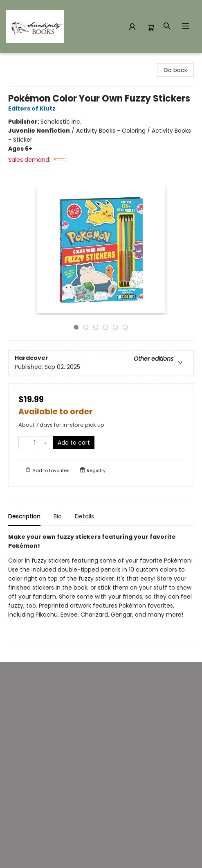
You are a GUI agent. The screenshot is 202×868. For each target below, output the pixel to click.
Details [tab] (84, 516)
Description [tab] (24, 516)
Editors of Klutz (33, 108)
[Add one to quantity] (46, 443)
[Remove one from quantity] (24, 443)
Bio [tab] (58, 516)
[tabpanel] (101, 588)
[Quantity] (35, 443)
